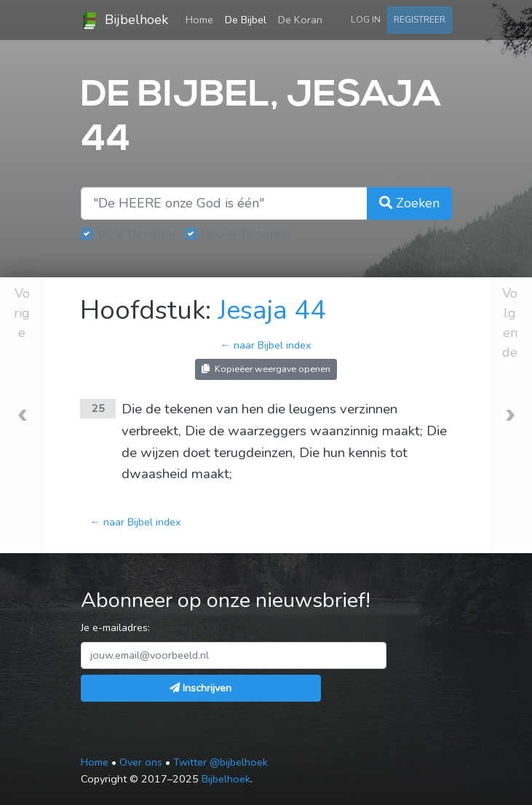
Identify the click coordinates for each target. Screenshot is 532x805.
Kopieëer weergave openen (266, 369)
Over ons (141, 762)
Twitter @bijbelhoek (221, 762)
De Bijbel (246, 20)
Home (202, 19)
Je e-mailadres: (115, 627)
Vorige (22, 313)
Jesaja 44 (272, 310)
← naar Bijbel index (266, 345)
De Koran (300, 20)
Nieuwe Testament (246, 234)
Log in (366, 19)
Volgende (510, 323)
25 (98, 408)
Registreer (420, 19)
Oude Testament (137, 234)
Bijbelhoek (124, 20)
